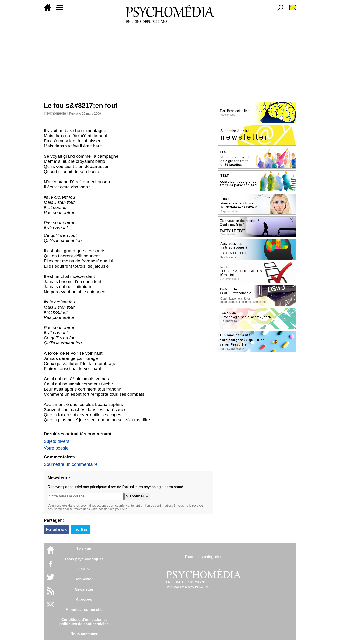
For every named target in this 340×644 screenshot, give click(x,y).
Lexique (84, 549)
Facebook (57, 530)
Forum (84, 569)
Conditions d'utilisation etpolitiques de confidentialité (84, 622)
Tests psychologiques (84, 559)
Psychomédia (55, 113)
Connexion (84, 579)
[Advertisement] (170, 63)
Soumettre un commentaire (71, 464)
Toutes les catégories (203, 557)
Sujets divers (57, 441)
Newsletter (84, 589)
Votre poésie (56, 448)
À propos (84, 599)
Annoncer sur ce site (84, 610)
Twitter (81, 530)
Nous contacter (84, 634)
